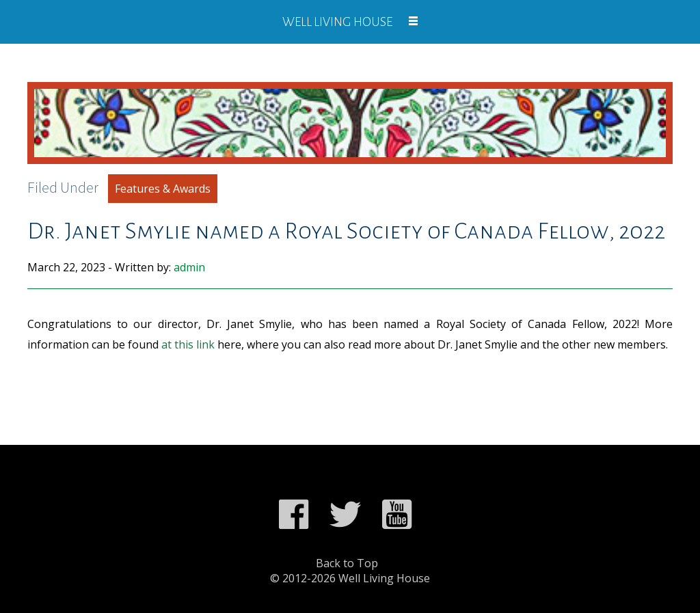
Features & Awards (163, 189)
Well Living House (337, 22)
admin (189, 267)
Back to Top (347, 563)
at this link (188, 344)
